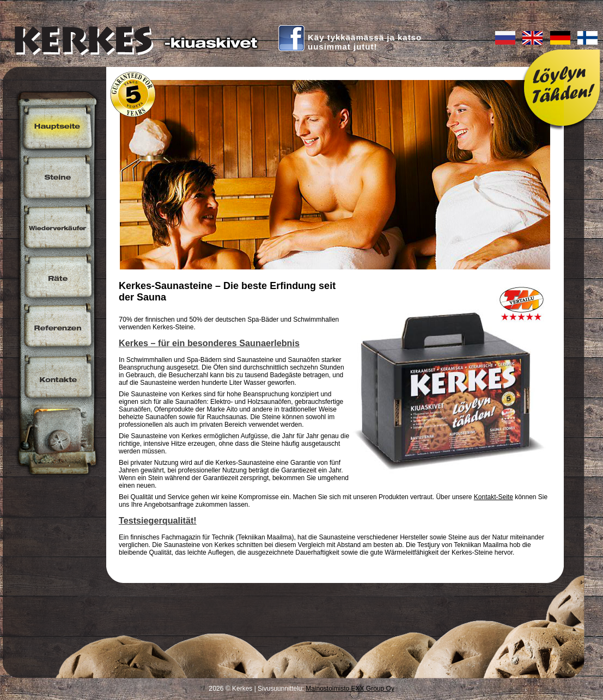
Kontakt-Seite (494, 497)
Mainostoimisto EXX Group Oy (350, 689)
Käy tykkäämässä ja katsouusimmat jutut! (365, 42)
